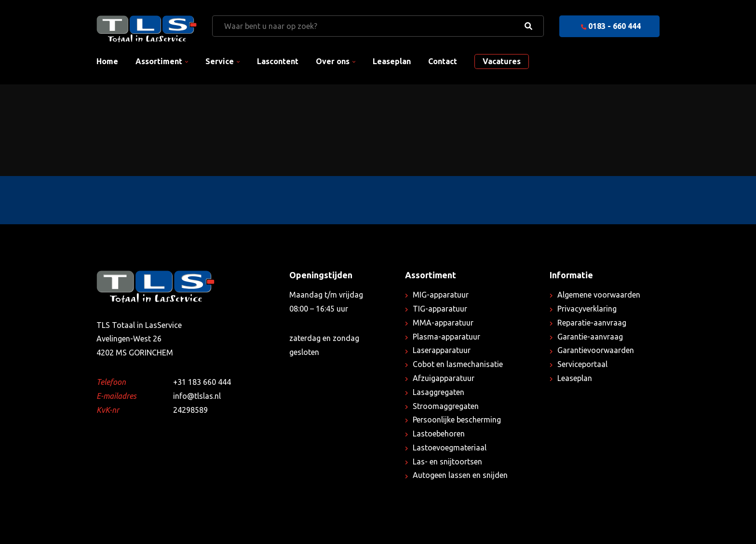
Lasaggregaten (439, 392)
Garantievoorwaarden (596, 350)
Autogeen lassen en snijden (460, 475)
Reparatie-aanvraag (592, 323)
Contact (443, 61)
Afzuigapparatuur (444, 378)
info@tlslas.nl (197, 396)
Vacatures (502, 61)
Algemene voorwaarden (599, 295)
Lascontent (278, 61)
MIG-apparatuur (441, 295)
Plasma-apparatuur (446, 337)
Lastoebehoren (439, 434)
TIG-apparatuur (440, 309)
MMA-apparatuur (443, 323)
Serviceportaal (582, 364)
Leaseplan (392, 61)
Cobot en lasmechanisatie (458, 364)
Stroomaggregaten (446, 406)
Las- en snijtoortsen (447, 462)
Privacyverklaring (587, 309)
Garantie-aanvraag (590, 337)
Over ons (333, 61)
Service (220, 61)
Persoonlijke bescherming (457, 420)
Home (107, 61)
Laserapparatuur (442, 350)
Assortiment (159, 61)
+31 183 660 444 (202, 382)
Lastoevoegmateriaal (450, 448)
